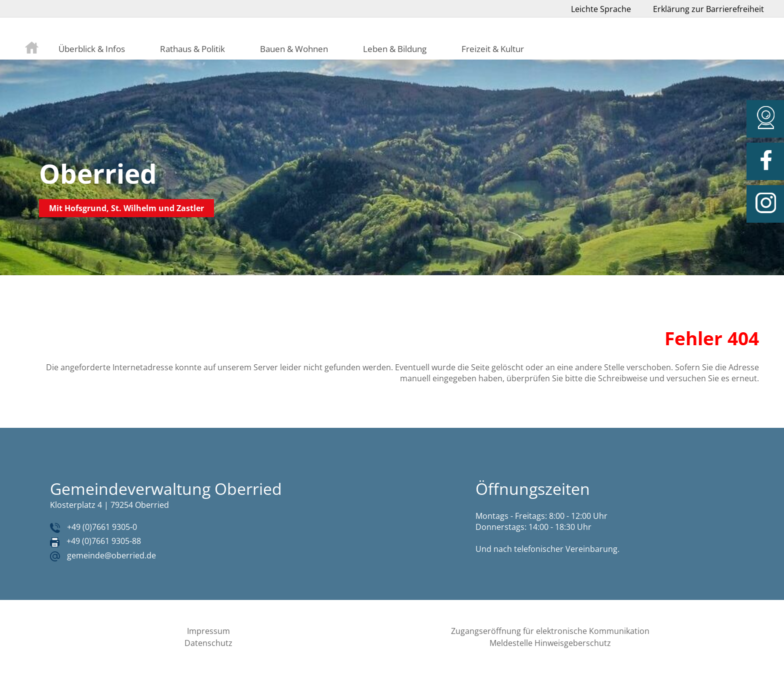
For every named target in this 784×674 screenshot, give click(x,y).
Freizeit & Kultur (493, 49)
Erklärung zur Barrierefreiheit (708, 9)
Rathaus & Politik (192, 49)
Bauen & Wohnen (294, 49)
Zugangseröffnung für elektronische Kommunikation (550, 631)
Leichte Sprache (601, 9)
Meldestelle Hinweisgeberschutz (550, 643)
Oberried (98, 173)
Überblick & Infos (92, 49)
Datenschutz (208, 643)
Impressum (208, 631)
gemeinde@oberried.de (111, 555)
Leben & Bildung (395, 49)
